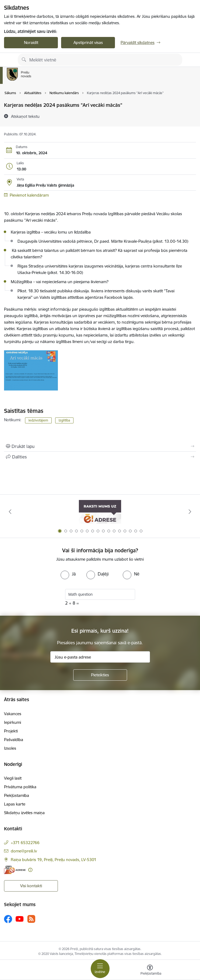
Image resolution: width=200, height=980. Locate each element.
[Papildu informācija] (30, 870)
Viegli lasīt (13, 778)
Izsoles (10, 748)
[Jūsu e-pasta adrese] (100, 657)
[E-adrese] (15, 870)
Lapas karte (15, 804)
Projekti (11, 731)
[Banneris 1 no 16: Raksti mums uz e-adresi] (100, 512)
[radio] (68, 574)
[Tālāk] (190, 512)
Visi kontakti (31, 886)
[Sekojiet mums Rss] (31, 919)
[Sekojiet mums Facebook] (8, 919)
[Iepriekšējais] (10, 512)
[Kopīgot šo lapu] (100, 457)
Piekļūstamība (17, 795)
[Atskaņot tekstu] (25, 116)
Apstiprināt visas (88, 42)
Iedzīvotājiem (38, 420)
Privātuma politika (20, 787)
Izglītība (64, 420)
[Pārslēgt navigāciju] (100, 969)
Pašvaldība (14, 740)
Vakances (13, 714)
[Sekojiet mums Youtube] (20, 919)
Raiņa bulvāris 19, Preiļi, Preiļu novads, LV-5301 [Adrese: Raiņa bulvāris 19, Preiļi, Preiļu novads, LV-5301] (54, 860)
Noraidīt (31, 42)
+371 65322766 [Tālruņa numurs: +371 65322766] (25, 843)
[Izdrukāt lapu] (100, 446)
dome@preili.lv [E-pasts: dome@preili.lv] (24, 851)
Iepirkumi (13, 722)
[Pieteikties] (100, 675)
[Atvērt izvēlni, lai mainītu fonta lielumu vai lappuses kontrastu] (150, 971)
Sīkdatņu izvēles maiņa (24, 813)
